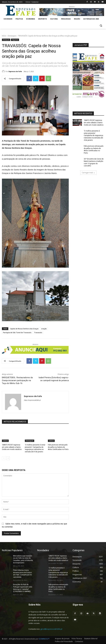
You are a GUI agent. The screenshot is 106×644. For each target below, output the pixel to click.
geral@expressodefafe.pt (51, 629)
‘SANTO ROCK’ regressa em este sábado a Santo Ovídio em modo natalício (12, 447)
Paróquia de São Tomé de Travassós (17, 332)
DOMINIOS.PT (44, 639)
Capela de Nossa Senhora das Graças (24, 329)
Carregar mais (88, 173)
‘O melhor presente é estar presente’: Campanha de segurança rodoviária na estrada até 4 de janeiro (93, 136)
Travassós (38, 332)
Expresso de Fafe (15, 71)
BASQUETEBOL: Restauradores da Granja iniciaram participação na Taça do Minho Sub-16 (17, 380)
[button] (101, 26)
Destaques (12, 36)
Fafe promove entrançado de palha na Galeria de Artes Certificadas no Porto (58, 447)
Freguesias (15, 40)
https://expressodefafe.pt (32, 400)
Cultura (5, 441)
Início (4, 36)
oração (44, 329)
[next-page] (8, 458)
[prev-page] (4, 458)
